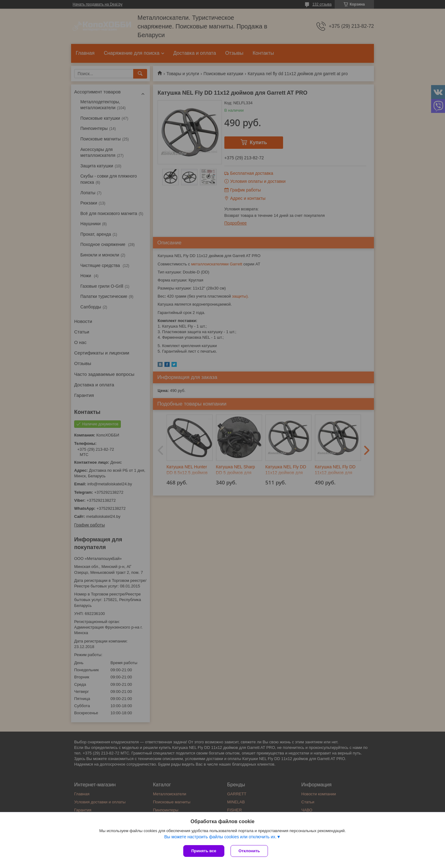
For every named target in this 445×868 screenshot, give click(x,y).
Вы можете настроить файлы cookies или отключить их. (220, 837)
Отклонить (249, 851)
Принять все (204, 851)
